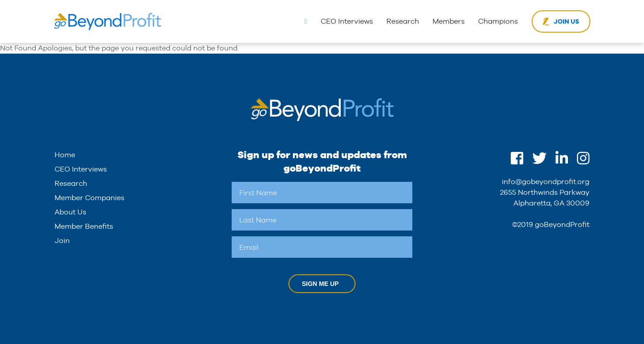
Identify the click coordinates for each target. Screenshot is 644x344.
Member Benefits (84, 226)
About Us (70, 212)
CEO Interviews (347, 21)
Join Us (566, 21)
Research (403, 21)
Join (62, 241)
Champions (498, 21)
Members (449, 21)
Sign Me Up (320, 284)
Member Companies (89, 198)
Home (65, 155)
